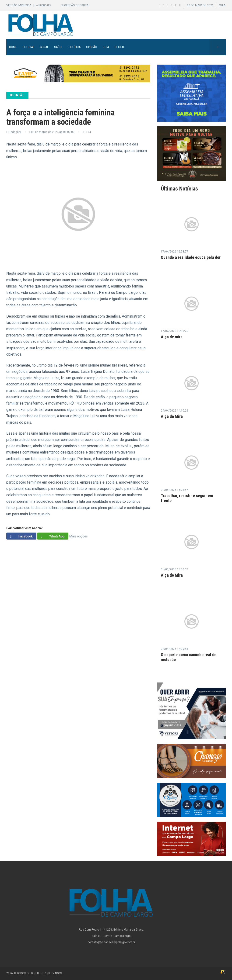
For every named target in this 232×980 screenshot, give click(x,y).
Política (75, 47)
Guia (106, 47)
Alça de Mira (172, 416)
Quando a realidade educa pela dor (191, 257)
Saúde (59, 47)
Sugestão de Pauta (75, 5)
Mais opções (79, 536)
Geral (44, 47)
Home (13, 47)
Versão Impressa (19, 5)
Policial (28, 47)
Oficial (120, 47)
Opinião (92, 47)
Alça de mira (172, 337)
